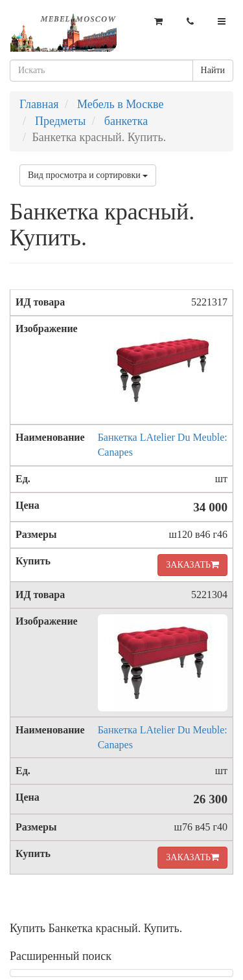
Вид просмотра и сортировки (88, 175)
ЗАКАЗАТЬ (192, 565)
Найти (213, 70)
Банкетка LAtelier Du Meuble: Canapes (163, 445)
